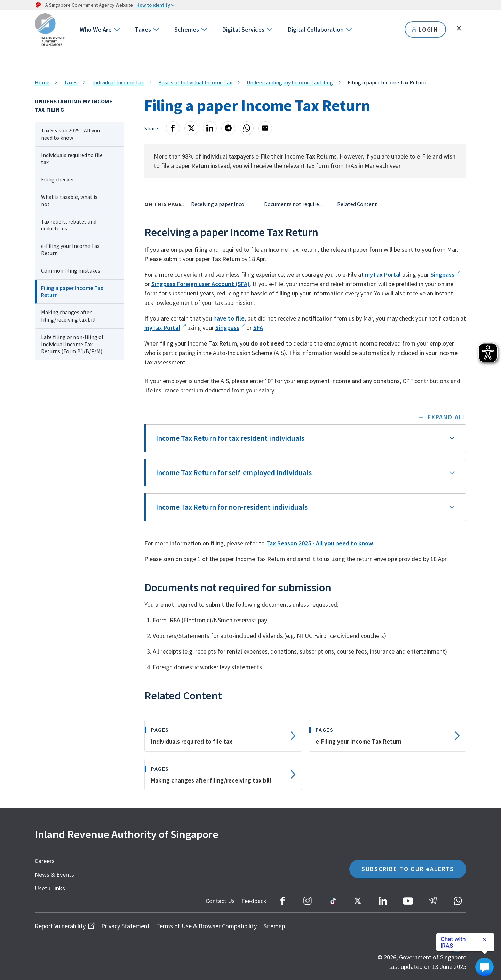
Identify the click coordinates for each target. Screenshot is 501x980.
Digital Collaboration (316, 29)
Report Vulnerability (65, 926)
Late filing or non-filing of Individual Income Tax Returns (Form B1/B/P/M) (72, 344)
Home (42, 82)
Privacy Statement (125, 926)
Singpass (442, 274)
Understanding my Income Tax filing (290, 82)
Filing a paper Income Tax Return (72, 291)
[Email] (265, 128)
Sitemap (274, 926)
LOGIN (425, 29)
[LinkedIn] (210, 128)
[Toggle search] (459, 29)
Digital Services (243, 29)
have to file (229, 318)
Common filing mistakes (71, 270)
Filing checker (58, 179)
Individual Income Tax (118, 82)
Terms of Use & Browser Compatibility (206, 926)
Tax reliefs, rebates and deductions (69, 225)
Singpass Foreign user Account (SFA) (201, 284)
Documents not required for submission (295, 204)
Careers (45, 861)
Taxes (143, 29)
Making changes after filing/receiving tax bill (68, 316)
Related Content (357, 204)
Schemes (187, 29)
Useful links (50, 888)
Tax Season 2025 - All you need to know (70, 134)
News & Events (54, 874)
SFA (258, 328)
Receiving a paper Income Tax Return (222, 204)
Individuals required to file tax (72, 159)
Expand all (447, 417)
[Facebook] (173, 128)
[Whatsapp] (247, 128)
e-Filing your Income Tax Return (70, 249)
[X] (191, 128)
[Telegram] (228, 128)
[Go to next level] (116, 29)
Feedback (254, 901)
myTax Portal (384, 274)
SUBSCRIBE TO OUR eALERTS (408, 869)
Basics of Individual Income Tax (195, 82)
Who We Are (96, 29)
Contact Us (220, 901)
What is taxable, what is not (69, 200)
